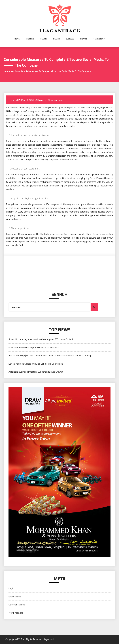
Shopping (30, 39)
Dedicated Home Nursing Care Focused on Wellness (34, 348)
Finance (84, 39)
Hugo (14, 100)
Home (17, 39)
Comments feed (17, 605)
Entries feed (15, 597)
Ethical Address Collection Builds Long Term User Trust (36, 364)
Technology (99, 39)
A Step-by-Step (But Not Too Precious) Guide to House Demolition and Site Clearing (50, 356)
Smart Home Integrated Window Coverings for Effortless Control (41, 339)
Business (70, 39)
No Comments (57, 100)
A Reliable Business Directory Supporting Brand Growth (36, 372)
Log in (11, 588)
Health (56, 39)
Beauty (44, 39)
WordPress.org (16, 613)
